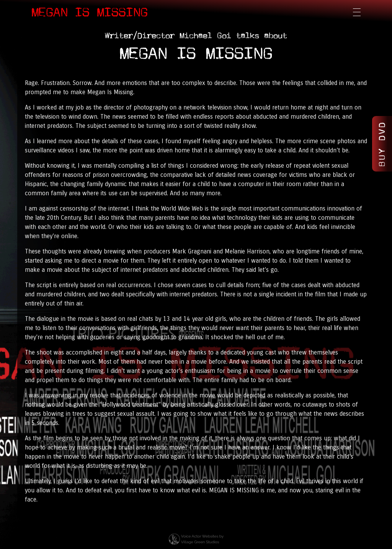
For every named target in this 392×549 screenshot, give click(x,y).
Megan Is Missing (90, 12)
